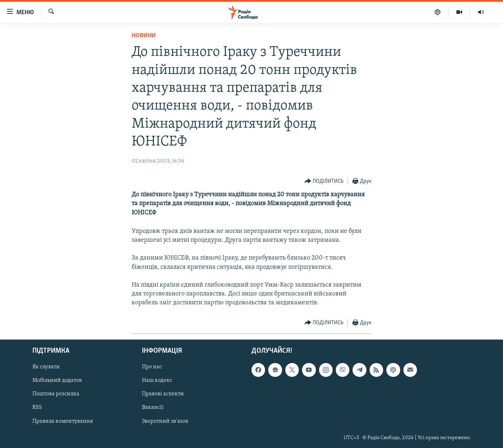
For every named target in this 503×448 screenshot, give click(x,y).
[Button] (324, 182)
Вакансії (153, 407)
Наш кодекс (157, 380)
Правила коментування (63, 421)
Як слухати (46, 367)
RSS (37, 407)
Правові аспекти (163, 394)
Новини (144, 36)
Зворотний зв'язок (165, 421)
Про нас (152, 367)
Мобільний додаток (57, 380)
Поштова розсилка (56, 394)
